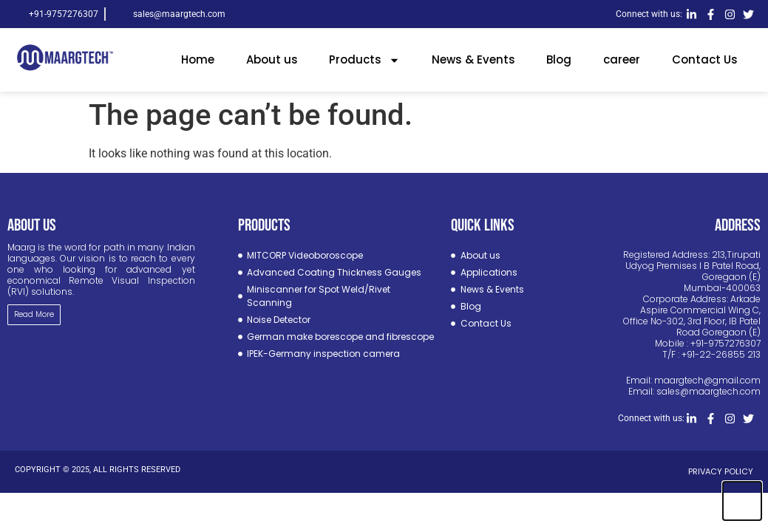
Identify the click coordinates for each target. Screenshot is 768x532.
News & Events (473, 59)
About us (272, 59)
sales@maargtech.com (708, 391)
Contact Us (705, 59)
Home (198, 59)
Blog (559, 59)
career (622, 59)
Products (364, 60)
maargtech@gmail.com (707, 380)
